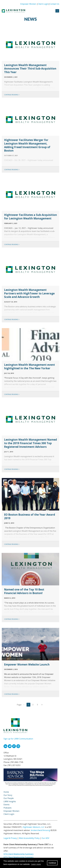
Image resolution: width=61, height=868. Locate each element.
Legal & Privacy (10, 838)
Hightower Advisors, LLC (34, 827)
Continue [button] (52, 863)
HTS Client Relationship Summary (18, 857)
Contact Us (54, 4)
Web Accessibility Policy (29, 838)
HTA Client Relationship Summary (19, 854)
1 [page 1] (28, 705)
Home (6, 792)
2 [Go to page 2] (33, 705)
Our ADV (45, 838)
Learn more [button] (36, 864)
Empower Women (28, 4)
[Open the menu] (57, 11)
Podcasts (8, 808)
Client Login (43, 4)
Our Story (8, 795)
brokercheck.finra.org (41, 830)
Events (7, 805)
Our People (9, 798)
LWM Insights (10, 801)
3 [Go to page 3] (37, 705)
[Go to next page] (42, 705)
